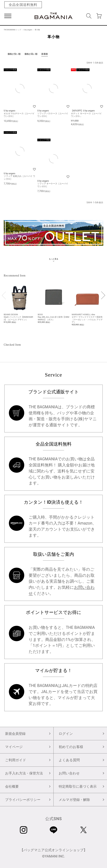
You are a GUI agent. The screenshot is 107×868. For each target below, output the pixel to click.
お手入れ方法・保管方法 (24, 773)
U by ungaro (28, 30)
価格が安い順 (14, 54)
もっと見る (54, 259)
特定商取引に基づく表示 (78, 786)
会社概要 (12, 786)
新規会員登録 (15, 734)
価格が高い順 (31, 54)
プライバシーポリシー (23, 800)
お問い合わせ (69, 773)
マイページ (14, 747)
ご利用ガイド (16, 760)
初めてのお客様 (71, 747)
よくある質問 (69, 760)
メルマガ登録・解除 (74, 800)
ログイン (66, 734)
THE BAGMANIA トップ (12, 30)
